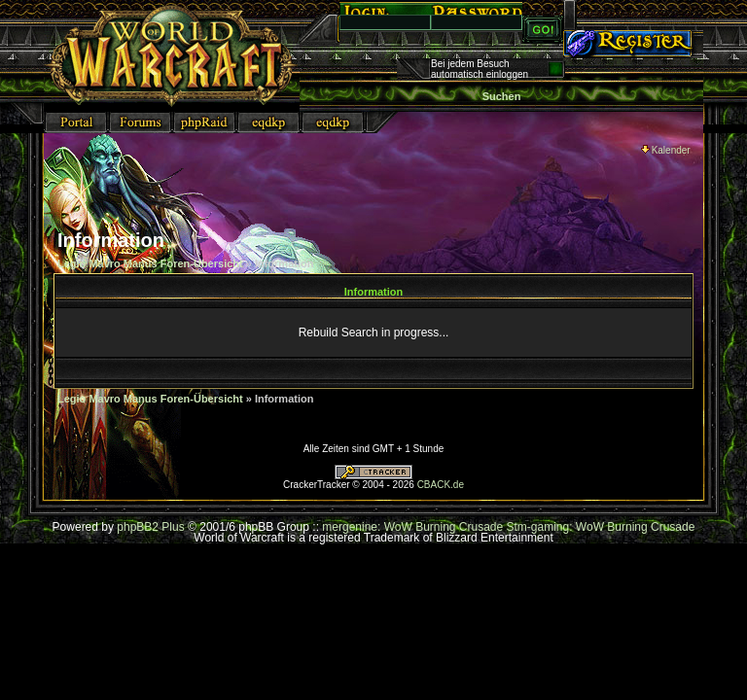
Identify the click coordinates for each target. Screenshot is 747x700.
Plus (173, 527)
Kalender (666, 150)
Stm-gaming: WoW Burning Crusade (601, 527)
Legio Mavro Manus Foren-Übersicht (150, 263)
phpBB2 (138, 527)
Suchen (502, 96)
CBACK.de (441, 485)
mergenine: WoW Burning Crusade (414, 527)
